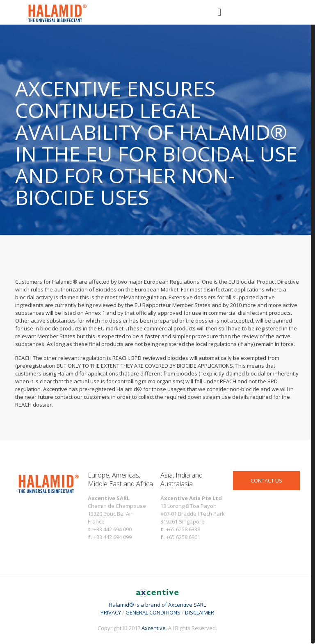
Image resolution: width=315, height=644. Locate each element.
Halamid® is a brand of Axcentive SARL (157, 601)
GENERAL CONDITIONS (153, 612)
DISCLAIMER (200, 612)
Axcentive (154, 628)
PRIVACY (111, 612)
